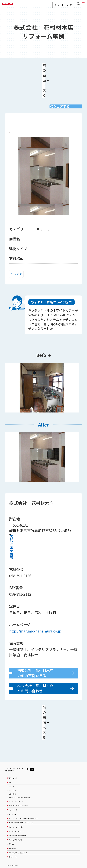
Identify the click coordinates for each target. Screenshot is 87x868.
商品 (10, 748)
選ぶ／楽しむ (13, 743)
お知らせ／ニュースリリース (18, 818)
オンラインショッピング (17, 797)
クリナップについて (15, 805)
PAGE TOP (44, 854)
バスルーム (12, 756)
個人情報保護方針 (12, 840)
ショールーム (13, 775)
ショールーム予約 (64, 5)
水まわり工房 (23, 784)
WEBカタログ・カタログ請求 (18, 771)
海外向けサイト (14, 822)
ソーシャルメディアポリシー (16, 835)
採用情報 (11, 809)
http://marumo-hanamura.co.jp (35, 610)
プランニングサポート (16, 767)
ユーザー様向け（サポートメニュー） (21, 788)
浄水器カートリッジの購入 (17, 801)
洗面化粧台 (12, 759)
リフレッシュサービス (16, 792)
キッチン (11, 752)
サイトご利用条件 (12, 831)
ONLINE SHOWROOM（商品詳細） (20, 763)
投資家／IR (12, 814)
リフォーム (12, 780)
